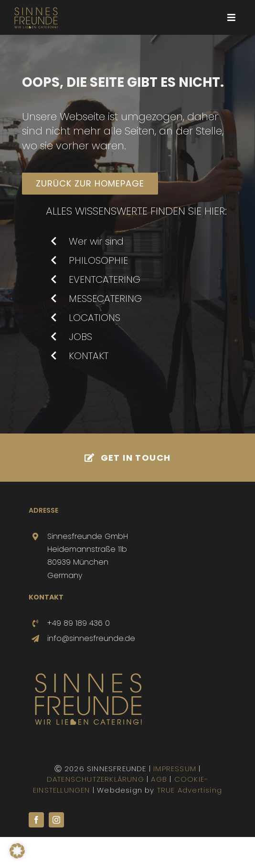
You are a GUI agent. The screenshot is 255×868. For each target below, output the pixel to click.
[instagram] (56, 820)
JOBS (80, 337)
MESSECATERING (105, 299)
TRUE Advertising (190, 790)
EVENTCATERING (105, 279)
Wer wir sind (96, 241)
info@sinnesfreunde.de (91, 638)
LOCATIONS (95, 318)
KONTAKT (89, 356)
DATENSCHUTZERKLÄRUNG (96, 779)
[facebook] (36, 820)
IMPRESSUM (175, 769)
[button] (17, 851)
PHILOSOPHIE (98, 260)
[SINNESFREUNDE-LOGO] (36, 8)
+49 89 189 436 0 (79, 623)
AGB (159, 779)
